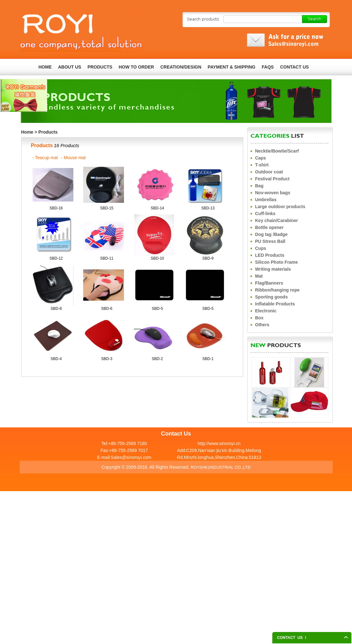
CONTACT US (295, 67)
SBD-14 (157, 208)
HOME (45, 67)
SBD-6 (107, 309)
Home (27, 132)
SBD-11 (107, 258)
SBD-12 (56, 258)
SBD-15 (107, 208)
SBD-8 (56, 309)
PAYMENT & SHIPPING (232, 67)
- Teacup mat (45, 158)
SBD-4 (56, 359)
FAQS (268, 67)
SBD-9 (208, 258)
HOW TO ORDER (136, 67)
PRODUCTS (100, 67)
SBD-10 (157, 258)
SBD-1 (208, 359)
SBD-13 (208, 208)
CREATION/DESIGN (181, 67)
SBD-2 (157, 359)
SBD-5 (157, 309)
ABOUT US (70, 67)
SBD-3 (107, 359)
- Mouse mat (73, 158)
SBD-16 (56, 208)
